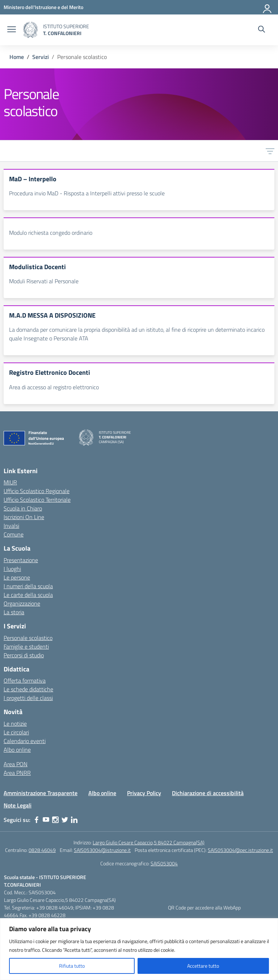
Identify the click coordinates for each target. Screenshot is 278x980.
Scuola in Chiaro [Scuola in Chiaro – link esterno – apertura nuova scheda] (23, 508)
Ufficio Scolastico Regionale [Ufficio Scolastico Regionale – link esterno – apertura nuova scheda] (37, 491)
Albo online (17, 750)
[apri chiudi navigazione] (12, 30)
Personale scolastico (28, 638)
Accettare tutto (203, 966)
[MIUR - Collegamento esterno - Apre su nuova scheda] (43, 7)
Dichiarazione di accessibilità (208, 793)
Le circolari (16, 732)
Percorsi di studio (24, 655)
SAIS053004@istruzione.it (102, 850)
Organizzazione (22, 603)
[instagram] (55, 820)
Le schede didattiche (28, 689)
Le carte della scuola (28, 595)
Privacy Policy (144, 793)
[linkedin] (74, 820)
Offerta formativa (25, 680)
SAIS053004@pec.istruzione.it (240, 850)
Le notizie (15, 724)
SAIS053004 (164, 863)
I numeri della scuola (28, 586)
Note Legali (18, 805)
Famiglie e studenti (26, 646)
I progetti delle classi (28, 698)
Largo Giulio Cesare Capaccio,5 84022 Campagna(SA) (149, 842)
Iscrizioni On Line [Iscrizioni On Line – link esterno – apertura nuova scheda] (24, 517)
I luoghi (12, 569)
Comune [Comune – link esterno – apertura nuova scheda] (14, 534)
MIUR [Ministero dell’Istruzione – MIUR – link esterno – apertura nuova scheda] (10, 482)
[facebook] (37, 820)
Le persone (17, 577)
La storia (14, 612)
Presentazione (21, 560)
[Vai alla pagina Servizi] (41, 57)
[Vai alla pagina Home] (17, 57)
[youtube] (46, 820)
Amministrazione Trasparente (41, 793)
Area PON (16, 764)
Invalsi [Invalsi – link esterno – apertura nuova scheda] (11, 526)
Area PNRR (17, 773)
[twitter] (65, 820)
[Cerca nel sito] (262, 30)
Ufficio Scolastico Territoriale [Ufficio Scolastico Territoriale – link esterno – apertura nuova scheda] (37, 500)
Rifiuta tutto (72, 966)
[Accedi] (268, 7)
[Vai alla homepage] (30, 30)
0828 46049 (42, 850)
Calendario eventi (25, 741)
